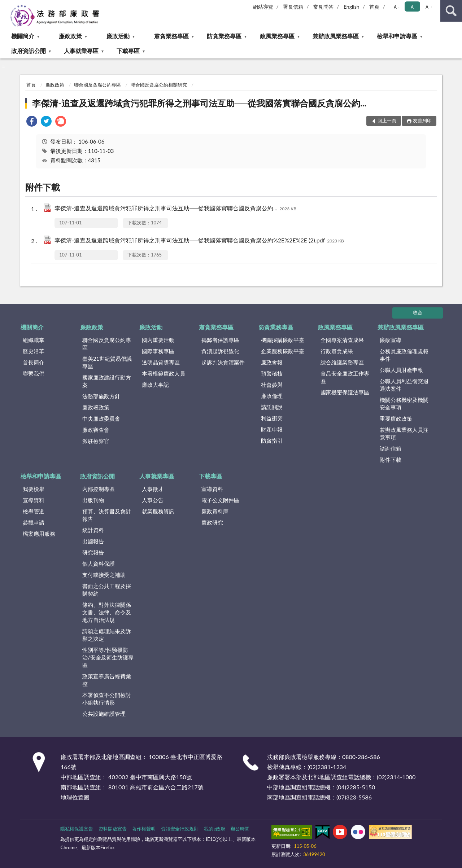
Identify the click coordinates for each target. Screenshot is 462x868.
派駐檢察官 (96, 441)
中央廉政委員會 (101, 418)
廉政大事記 (155, 385)
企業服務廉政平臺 (283, 351)
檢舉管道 (34, 511)
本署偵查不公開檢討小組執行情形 (107, 699)
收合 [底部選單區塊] (418, 312)
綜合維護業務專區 (342, 362)
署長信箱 (293, 7)
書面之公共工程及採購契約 (107, 590)
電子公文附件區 (220, 500)
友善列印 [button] (422, 120)
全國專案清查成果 (342, 340)
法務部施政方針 (101, 396)
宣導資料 (34, 500)
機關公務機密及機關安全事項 (404, 404)
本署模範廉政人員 (164, 373)
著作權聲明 (144, 829)
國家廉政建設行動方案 (107, 381)
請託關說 (272, 407)
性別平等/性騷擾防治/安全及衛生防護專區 (108, 657)
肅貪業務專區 (171, 36)
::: (6, 5)
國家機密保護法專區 (345, 392)
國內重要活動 (158, 340)
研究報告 (93, 552)
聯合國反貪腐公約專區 (97, 85)
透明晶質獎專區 (161, 362)
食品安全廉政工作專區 (345, 377)
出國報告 (93, 541)
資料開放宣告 (113, 829)
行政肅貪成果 (337, 351)
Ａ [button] (412, 7)
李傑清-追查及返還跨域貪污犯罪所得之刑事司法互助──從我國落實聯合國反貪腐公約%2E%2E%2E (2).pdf (199, 241)
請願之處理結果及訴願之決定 (107, 635)
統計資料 (93, 530)
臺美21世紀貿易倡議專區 (107, 362)
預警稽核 (272, 373)
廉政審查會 (96, 430)
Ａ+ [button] (428, 7)
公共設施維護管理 (104, 714)
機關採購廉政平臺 (283, 340)
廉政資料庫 (215, 511)
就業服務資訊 (158, 511)
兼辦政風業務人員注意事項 (404, 433)
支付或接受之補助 (104, 575)
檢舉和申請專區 (397, 36)
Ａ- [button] (396, 7)
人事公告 (153, 500)
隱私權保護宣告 (77, 829)
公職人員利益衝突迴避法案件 (404, 385)
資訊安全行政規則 (180, 829)
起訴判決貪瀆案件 (223, 362)
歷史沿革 (34, 351)
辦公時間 (240, 829)
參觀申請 (34, 522)
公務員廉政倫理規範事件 (404, 355)
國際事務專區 (158, 351)
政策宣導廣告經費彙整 (107, 680)
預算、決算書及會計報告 (107, 515)
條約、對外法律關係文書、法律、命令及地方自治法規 (107, 612)
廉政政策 (70, 36)
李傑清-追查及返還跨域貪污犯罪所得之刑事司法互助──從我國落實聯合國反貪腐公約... (199, 103)
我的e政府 (215, 829)
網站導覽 (263, 7)
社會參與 (272, 385)
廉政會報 (272, 362)
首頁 (374, 7)
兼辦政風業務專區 (336, 36)
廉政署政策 (96, 407)
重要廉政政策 (396, 418)
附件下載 (391, 460)
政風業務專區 (277, 36)
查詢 (451, 11)
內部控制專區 (99, 489)
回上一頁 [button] (387, 120)
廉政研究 (212, 522)
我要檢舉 (34, 489)
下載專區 (128, 51)
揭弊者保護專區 (220, 340)
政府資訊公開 (29, 51)
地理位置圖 (75, 797)
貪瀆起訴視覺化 (220, 351)
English (352, 7)
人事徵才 (153, 489)
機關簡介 (23, 36)
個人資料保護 (99, 564)
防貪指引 (272, 440)
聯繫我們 (34, 373)
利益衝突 (272, 418)
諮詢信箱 (391, 448)
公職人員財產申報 (401, 370)
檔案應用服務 (39, 534)
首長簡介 (34, 362)
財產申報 (272, 429)
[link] (32, 122)
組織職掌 (34, 340)
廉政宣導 (391, 340)
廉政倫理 (272, 396)
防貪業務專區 (224, 36)
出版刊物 (93, 500)
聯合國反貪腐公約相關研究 (159, 85)
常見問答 (323, 7)
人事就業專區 (81, 51)
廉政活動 (118, 36)
